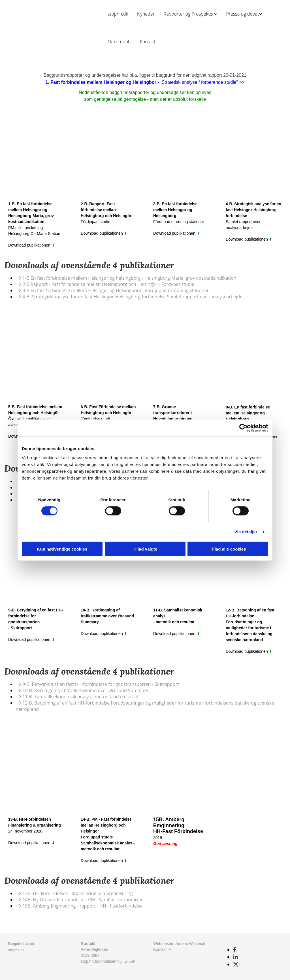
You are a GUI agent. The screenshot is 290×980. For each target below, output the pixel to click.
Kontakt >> (163, 949)
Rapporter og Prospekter (189, 14)
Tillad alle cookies (228, 549)
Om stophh (119, 42)
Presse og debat (243, 14)
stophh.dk (118, 14)
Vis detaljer (246, 532)
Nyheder (146, 14)
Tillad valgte (145, 549)
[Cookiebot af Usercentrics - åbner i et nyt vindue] (243, 428)
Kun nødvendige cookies (62, 549)
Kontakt (147, 42)
